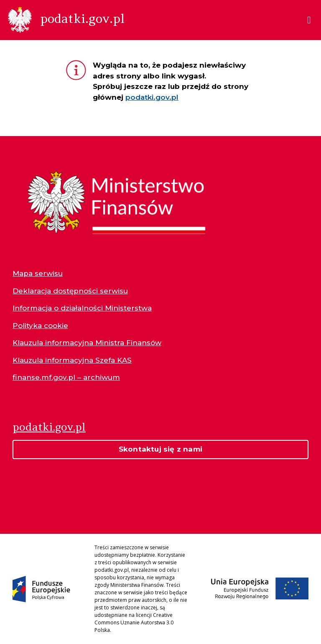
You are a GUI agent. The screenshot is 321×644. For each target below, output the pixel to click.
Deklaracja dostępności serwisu (70, 291)
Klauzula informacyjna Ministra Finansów (87, 343)
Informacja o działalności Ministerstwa (82, 308)
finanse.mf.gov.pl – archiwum (66, 377)
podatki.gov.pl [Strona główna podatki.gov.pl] (49, 427)
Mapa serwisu (38, 273)
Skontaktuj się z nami (160, 449)
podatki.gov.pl (152, 97)
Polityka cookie (40, 326)
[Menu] (309, 20)
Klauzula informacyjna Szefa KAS (72, 360)
